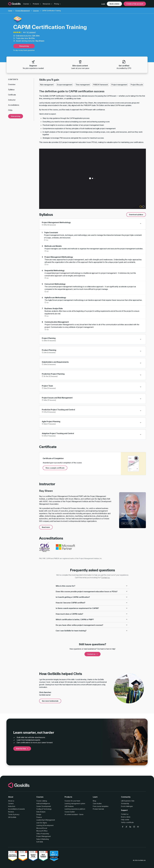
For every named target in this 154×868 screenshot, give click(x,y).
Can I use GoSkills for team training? (92, 631)
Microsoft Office (42, 831)
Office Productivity (43, 834)
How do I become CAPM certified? (92, 603)
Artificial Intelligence (43, 803)
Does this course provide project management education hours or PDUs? (92, 591)
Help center (125, 820)
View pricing (24, 46)
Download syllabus (136, 215)
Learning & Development (45, 825)
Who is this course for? (92, 586)
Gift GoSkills (12, 817)
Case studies (97, 803)
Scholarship (125, 803)
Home (10, 11)
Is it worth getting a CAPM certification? (92, 597)
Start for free (22, 749)
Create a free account (135, 4)
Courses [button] (27, 4)
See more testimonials (50, 701)
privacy (17, 814)
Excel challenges (127, 806)
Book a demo (114, 4)
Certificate (12, 95)
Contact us (93, 654)
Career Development (44, 806)
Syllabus (11, 90)
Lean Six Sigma (42, 823)
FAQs (10, 110)
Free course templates (101, 806)
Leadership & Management (46, 820)
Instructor (12, 100)
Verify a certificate (127, 822)
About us (11, 801)
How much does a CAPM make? (92, 614)
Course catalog (42, 801)
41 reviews (31, 32)
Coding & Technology (44, 809)
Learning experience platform (75, 809)
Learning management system (75, 803)
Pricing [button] (58, 4)
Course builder (70, 812)
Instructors (12, 806)
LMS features (69, 806)
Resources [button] (48, 4)
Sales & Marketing (43, 839)
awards (22, 809)
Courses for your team (72, 801)
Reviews (11, 812)
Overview (12, 84)
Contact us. (106, 578)
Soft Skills (40, 842)
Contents (13, 79)
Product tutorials (98, 809)
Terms (10, 814)
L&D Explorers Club (128, 801)
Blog (94, 801)
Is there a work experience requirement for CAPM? (92, 608)
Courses (36, 11)
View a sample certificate (55, 468)
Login (103, 4)
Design (39, 814)
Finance (39, 817)
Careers (11, 803)
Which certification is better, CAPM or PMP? (92, 619)
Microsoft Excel (42, 828)
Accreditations (14, 105)
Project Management (23, 11)
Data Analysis (41, 812)
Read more (46, 527)
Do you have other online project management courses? (92, 625)
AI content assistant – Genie (74, 814)
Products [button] (37, 4)
